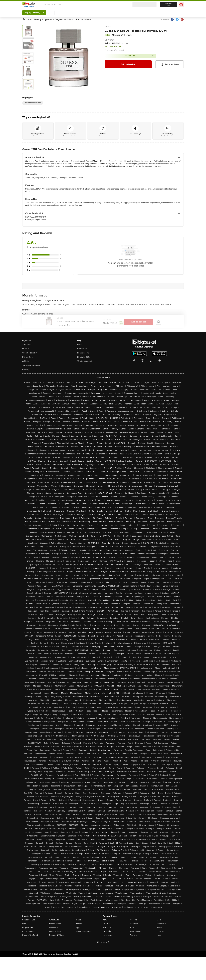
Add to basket (128, 64)
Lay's (159, 935)
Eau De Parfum (80, 304)
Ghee (79, 920)
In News (26, 349)
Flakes (79, 924)
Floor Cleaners (29, 931)
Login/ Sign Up (169, 5)
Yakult (159, 928)
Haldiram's (108, 935)
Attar (26, 304)
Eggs (78, 928)
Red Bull (107, 924)
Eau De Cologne (62, 304)
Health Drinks (55, 924)
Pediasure (161, 924)
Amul (105, 920)
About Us (26, 345)
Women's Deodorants (161, 304)
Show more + (103, 942)
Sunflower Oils (29, 920)
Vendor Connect (84, 361)
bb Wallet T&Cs (84, 357)
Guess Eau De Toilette (42, 314)
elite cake (134, 924)
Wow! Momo (135, 931)
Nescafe (134, 920)
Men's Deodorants (128, 304)
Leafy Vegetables (84, 931)
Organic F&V (28, 928)
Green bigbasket (30, 353)
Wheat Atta (54, 920)
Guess (108, 27)
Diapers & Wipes (57, 935)
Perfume (144, 304)
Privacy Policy (28, 357)
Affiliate (26, 361)
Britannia (107, 931)
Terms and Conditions (32, 365)
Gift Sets (112, 304)
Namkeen (53, 928)
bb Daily (26, 369)
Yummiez (107, 928)
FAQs (80, 345)
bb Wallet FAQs (84, 353)
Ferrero (133, 935)
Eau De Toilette (97, 304)
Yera (132, 928)
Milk (24, 924)
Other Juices (55, 931)
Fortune (160, 931)
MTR (159, 920)
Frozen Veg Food (30, 935)
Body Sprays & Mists (41, 304)
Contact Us (82, 349)
